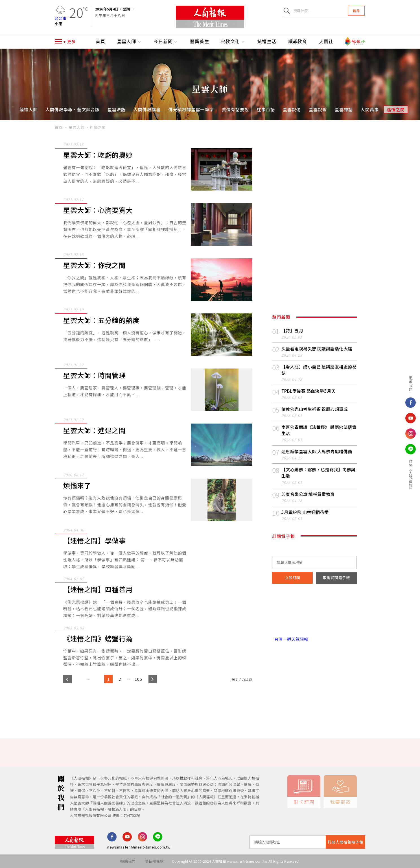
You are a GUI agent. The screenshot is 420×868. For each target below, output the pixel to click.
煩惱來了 (77, 486)
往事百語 (266, 109)
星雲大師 (129, 42)
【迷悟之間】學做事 (94, 541)
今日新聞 (166, 42)
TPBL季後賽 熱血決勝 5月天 (309, 391)
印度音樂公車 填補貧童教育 (308, 494)
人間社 (326, 42)
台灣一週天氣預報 (290, 639)
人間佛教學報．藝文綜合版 (73, 109)
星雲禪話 (344, 109)
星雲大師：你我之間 (94, 265)
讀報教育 (298, 42)
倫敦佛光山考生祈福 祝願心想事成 (315, 409)
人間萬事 (370, 109)
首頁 (100, 42)
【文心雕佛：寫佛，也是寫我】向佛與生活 (319, 473)
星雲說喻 (318, 109)
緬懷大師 (29, 109)
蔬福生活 (267, 42)
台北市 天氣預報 (314, 615)
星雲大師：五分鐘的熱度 (101, 320)
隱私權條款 (154, 861)
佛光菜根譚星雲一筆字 (191, 109)
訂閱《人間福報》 (385, 475)
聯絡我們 (128, 861)
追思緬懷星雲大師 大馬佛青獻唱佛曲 (317, 451)
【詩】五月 (292, 331)
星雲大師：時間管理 (94, 375)
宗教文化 (233, 42)
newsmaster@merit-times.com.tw (139, 847)
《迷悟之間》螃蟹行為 (98, 639)
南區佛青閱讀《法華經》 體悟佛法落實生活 (319, 430)
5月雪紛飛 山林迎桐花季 (305, 512)
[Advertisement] (210, 706)
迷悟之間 (396, 109)
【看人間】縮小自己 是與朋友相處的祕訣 (319, 370)
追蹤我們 (385, 383)
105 (138, 679)
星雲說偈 (292, 109)
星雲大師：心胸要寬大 (98, 210)
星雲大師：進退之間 (94, 430)
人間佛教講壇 (147, 109)
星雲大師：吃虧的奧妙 (98, 155)
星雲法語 (117, 109)
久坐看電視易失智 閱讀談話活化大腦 (317, 349)
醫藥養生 (200, 42)
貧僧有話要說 (235, 109)
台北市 (61, 18)
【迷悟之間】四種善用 (98, 589)
